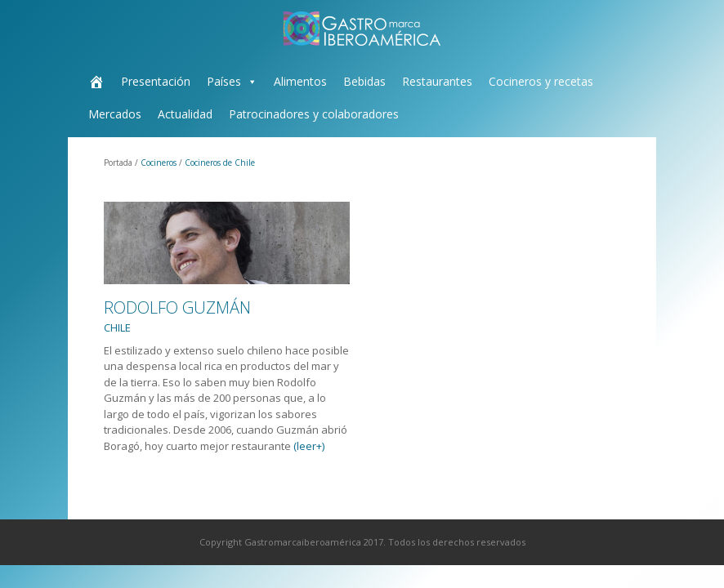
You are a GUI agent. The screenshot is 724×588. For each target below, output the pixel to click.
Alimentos (300, 81)
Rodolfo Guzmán (177, 316)
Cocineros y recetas (541, 81)
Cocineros (159, 163)
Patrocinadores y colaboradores (314, 114)
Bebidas (364, 81)
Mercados (115, 114)
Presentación (156, 81)
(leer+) (309, 446)
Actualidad (185, 114)
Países (224, 81)
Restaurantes (437, 81)
